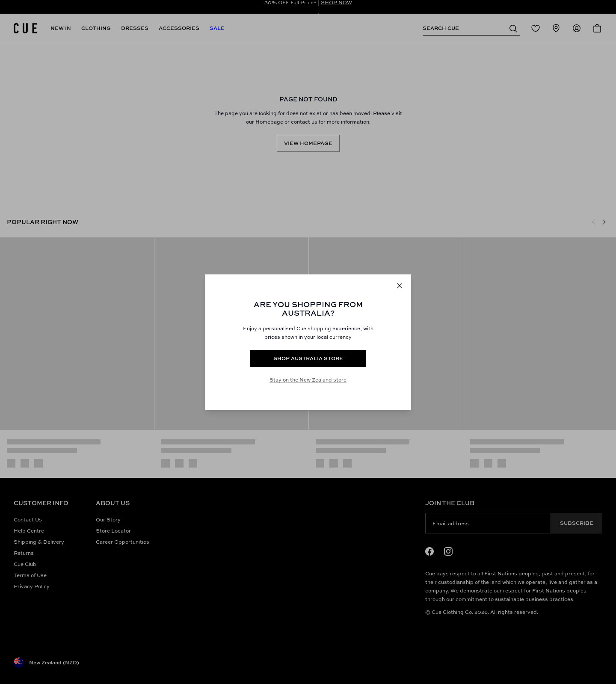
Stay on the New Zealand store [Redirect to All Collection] (308, 380)
